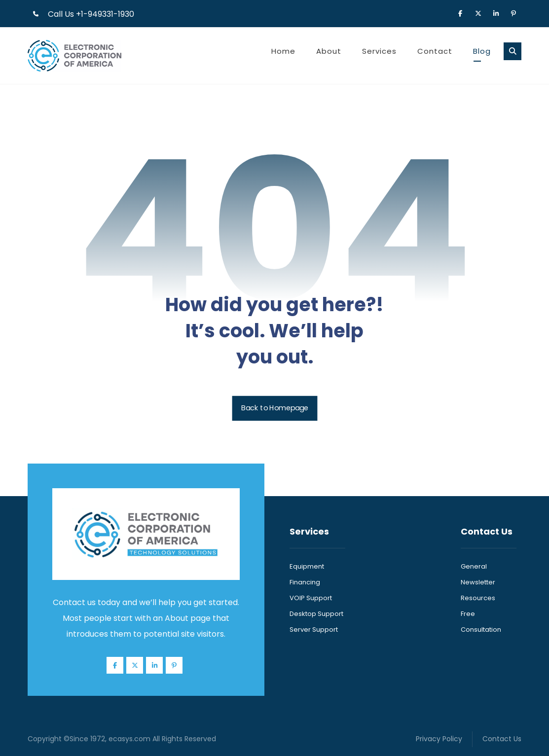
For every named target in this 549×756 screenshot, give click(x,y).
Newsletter (478, 582)
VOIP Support (311, 598)
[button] (460, 13)
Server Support (314, 630)
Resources (478, 598)
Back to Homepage (274, 409)
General (474, 566)
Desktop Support (316, 614)
